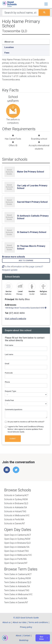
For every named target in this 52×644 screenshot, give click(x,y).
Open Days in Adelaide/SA (17, 547)
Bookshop (24, 640)
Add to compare (26, 260)
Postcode (9, 373)
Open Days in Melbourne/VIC (18, 555)
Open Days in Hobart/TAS (16, 551)
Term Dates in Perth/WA (16, 598)
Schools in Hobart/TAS (15, 511)
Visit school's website (15, 319)
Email (7, 364)
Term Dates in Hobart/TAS (17, 590)
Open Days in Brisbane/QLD (17, 543)
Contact (27, 635)
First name (9, 345)
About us (9, 42)
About (19, 635)
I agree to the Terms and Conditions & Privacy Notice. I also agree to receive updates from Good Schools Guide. (26, 429)
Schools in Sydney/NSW (16, 499)
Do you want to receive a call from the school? (26, 422)
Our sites (42, 638)
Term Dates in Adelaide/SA (17, 586)
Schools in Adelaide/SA (16, 507)
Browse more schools (14, 257)
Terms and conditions (38, 622)
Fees (7, 53)
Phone (7, 382)
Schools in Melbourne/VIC (17, 515)
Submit (13, 439)
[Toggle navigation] (46, 4)
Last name (9, 354)
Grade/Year (9, 400)
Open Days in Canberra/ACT (18, 535)
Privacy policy (26, 627)
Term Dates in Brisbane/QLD (18, 582)
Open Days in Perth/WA (15, 559)
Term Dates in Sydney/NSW (17, 578)
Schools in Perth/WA (14, 519)
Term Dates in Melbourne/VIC (18, 594)
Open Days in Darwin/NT (16, 563)
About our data (19, 622)
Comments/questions (14, 409)
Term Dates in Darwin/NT (16, 602)
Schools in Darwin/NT (15, 523)
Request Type (10, 391)
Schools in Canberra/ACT (16, 495)
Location (9, 47)
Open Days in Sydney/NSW (17, 539)
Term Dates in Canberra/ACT (18, 574)
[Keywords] (20, 12)
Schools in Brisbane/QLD (16, 503)
